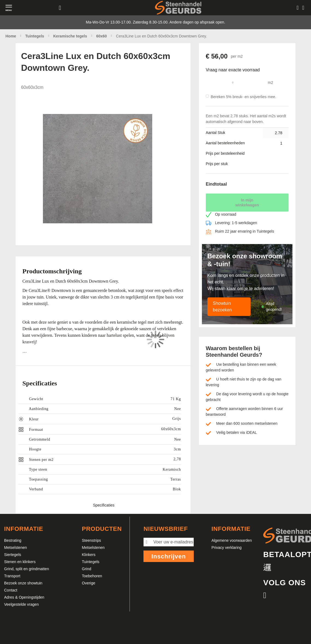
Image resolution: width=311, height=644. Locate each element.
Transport (12, 576)
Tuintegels (91, 562)
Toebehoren (92, 576)
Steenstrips (92, 540)
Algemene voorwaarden (232, 540)
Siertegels (13, 555)
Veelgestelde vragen (21, 604)
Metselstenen (15, 548)
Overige (89, 583)
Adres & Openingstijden (24, 597)
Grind (87, 569)
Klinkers (89, 555)
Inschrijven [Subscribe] (169, 556)
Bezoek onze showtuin (23, 583)
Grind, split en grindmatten (27, 569)
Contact (11, 590)
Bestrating (13, 540)
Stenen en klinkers (20, 562)
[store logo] (178, 8)
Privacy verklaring (227, 548)
